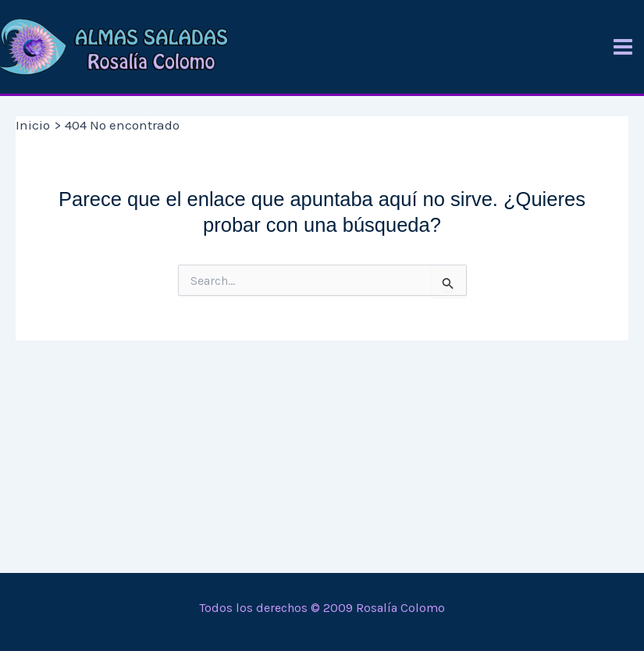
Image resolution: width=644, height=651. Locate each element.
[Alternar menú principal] (623, 47)
